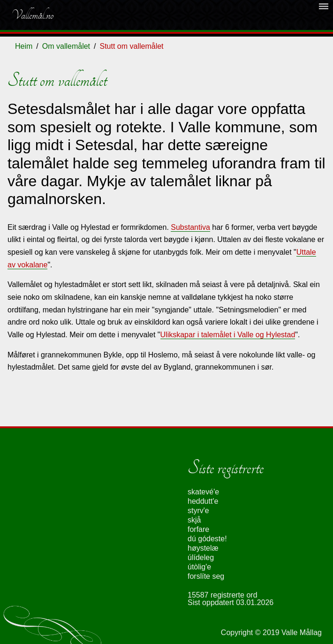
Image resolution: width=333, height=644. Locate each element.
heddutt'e (203, 501)
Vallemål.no (32, 15)
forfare (198, 529)
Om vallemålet (66, 46)
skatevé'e (203, 492)
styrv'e (198, 511)
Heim (24, 46)
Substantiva (190, 227)
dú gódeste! (207, 539)
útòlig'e (199, 567)
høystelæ (203, 548)
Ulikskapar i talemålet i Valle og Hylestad (228, 335)
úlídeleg (201, 557)
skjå (194, 520)
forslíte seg (206, 576)
